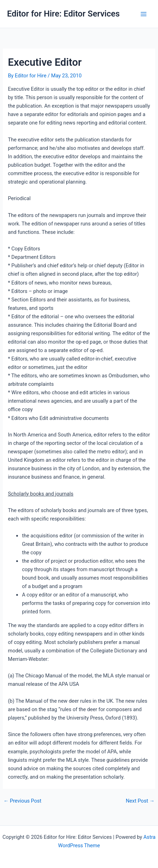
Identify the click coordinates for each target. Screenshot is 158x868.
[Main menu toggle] (144, 14)
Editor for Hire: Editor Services (63, 14)
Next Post (140, 801)
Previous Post (23, 801)
